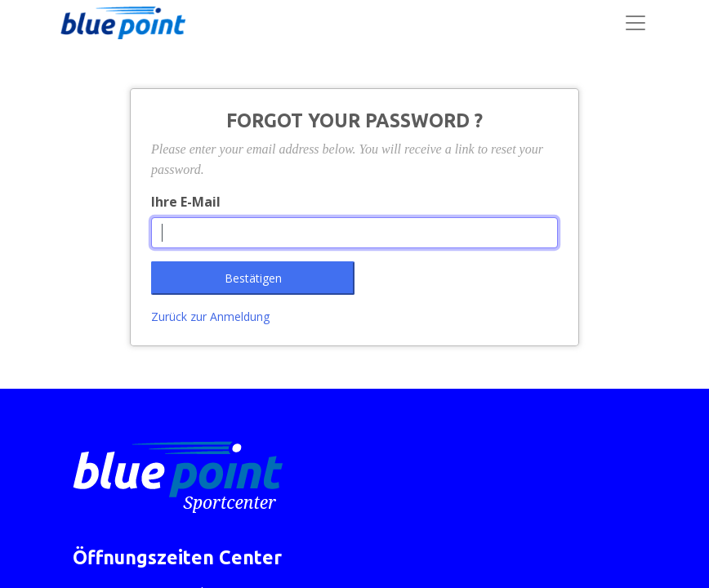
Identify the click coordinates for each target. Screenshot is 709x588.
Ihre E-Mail (186, 202)
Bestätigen (253, 278)
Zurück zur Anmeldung (210, 316)
